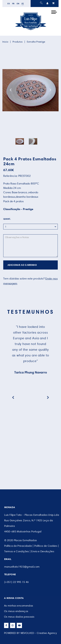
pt (23, 4)
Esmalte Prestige (36, 42)
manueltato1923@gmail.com (22, 567)
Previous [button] (11, 90)
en (18, 4)
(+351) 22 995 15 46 (17, 582)
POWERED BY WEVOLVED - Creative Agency (30, 633)
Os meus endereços (16, 611)
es (9, 4)
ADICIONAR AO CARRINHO (22, 265)
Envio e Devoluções (43, 551)
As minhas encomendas (19, 606)
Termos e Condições (17, 551)
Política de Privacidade (18, 546)
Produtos (17, 42)
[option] (30, 90)
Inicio (5, 42)
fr (13, 4)
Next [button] (50, 90)
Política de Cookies (46, 546)
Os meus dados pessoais (19, 617)
